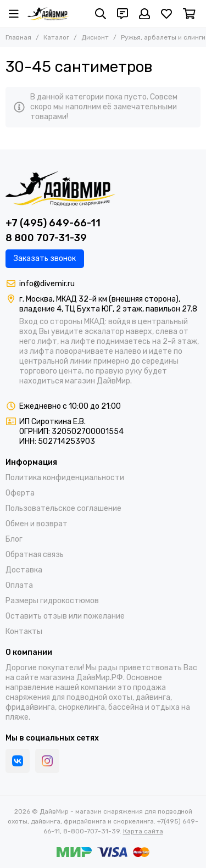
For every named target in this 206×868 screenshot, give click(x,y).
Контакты (24, 631)
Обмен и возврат (37, 524)
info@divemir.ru (47, 284)
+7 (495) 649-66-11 (53, 223)
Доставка (24, 570)
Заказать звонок (45, 258)
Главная (18, 37)
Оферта (20, 493)
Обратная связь (35, 555)
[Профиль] (144, 14)
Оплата (19, 585)
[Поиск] (101, 14)
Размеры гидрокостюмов (52, 601)
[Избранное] (166, 14)
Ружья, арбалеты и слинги (163, 37)
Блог (14, 539)
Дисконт (95, 37)
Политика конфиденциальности (65, 478)
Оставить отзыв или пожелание (65, 616)
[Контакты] (123, 14)
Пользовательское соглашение (63, 508)
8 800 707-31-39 (46, 238)
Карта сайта (143, 831)
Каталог (56, 37)
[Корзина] (189, 14)
